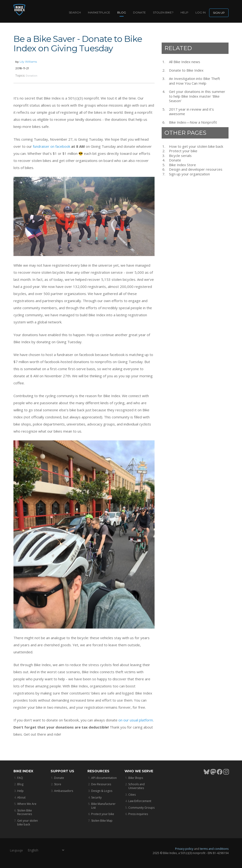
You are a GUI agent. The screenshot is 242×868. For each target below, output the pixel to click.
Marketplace (99, 12)
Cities (132, 795)
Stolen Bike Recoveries (25, 812)
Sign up (219, 13)
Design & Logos (102, 791)
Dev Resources (101, 784)
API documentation (104, 778)
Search (75, 12)
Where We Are (27, 804)
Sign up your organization (189, 174)
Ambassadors (64, 791)
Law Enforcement (140, 801)
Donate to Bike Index (186, 70)
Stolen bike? (163, 12)
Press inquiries (138, 814)
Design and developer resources (196, 169)
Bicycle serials (180, 156)
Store (58, 784)
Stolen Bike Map (102, 821)
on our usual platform (136, 720)
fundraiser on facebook (52, 146)
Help (184, 12)
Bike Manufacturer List (103, 806)
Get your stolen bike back (28, 822)
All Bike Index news (185, 62)
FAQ (20, 778)
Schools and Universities (136, 786)
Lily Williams (28, 62)
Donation (32, 76)
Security (96, 797)
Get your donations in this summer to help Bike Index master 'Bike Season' (197, 96)
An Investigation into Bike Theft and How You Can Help (194, 81)
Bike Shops (136, 778)
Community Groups (141, 808)
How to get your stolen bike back (196, 146)
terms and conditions (214, 849)
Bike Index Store (182, 165)
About (21, 797)
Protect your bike (183, 151)
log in (201, 12)
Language (16, 850)
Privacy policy (184, 849)
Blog (122, 12)
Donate (139, 12)
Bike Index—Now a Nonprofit (193, 122)
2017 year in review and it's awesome (191, 112)
